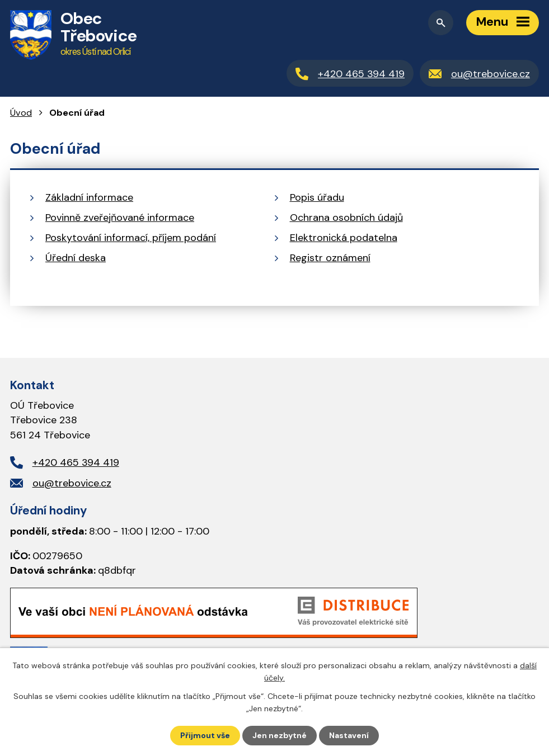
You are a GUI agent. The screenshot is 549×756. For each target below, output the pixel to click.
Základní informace (89, 197)
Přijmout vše (205, 735)
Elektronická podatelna (344, 238)
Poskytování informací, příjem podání (131, 238)
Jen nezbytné (280, 735)
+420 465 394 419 (76, 462)
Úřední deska (76, 258)
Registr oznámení (330, 258)
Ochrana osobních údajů (346, 218)
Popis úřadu (317, 197)
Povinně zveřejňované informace (120, 218)
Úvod (21, 113)
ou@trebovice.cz (72, 483)
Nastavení (349, 735)
